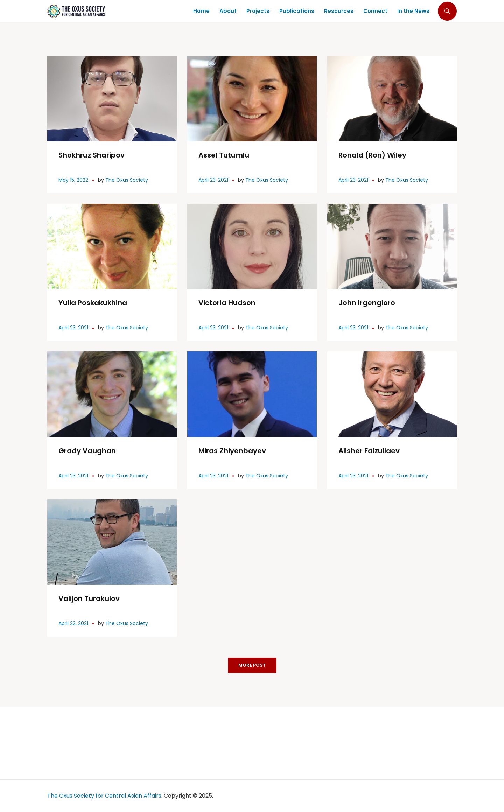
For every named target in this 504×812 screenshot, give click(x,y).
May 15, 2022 (73, 180)
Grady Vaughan (87, 451)
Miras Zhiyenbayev (232, 451)
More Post (252, 665)
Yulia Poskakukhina (93, 303)
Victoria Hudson (227, 303)
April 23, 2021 (213, 180)
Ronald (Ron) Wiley (372, 155)
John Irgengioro (367, 303)
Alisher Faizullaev (369, 451)
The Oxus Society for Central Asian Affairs (104, 796)
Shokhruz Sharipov (92, 155)
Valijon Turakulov (89, 598)
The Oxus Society (127, 180)
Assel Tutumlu (224, 155)
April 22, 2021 (73, 623)
